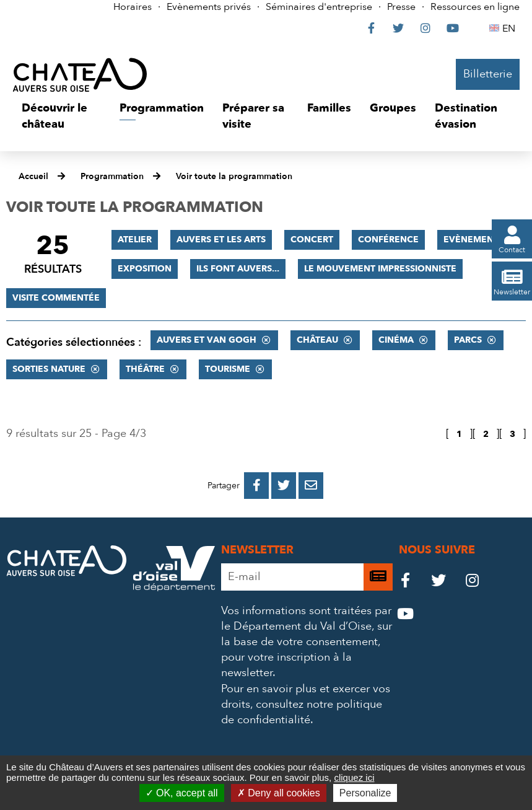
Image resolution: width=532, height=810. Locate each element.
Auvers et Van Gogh (207, 340)
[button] (61, 116)
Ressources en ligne (475, 7)
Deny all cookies (279, 793)
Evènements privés (209, 7)
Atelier (135, 240)
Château (317, 340)
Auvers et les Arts (221, 240)
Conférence (388, 240)
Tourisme (228, 369)
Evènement (471, 240)
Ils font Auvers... (238, 269)
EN (511, 29)
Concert (312, 240)
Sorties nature (49, 369)
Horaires (133, 7)
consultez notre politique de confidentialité (302, 712)
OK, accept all (182, 793)
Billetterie (488, 74)
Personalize (365, 793)
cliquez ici (354, 777)
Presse (401, 7)
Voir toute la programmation (234, 176)
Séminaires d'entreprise (319, 7)
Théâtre (145, 369)
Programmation (112, 176)
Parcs (468, 340)
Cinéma (396, 340)
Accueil (33, 176)
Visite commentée (56, 298)
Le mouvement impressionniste (380, 269)
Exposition (145, 269)
